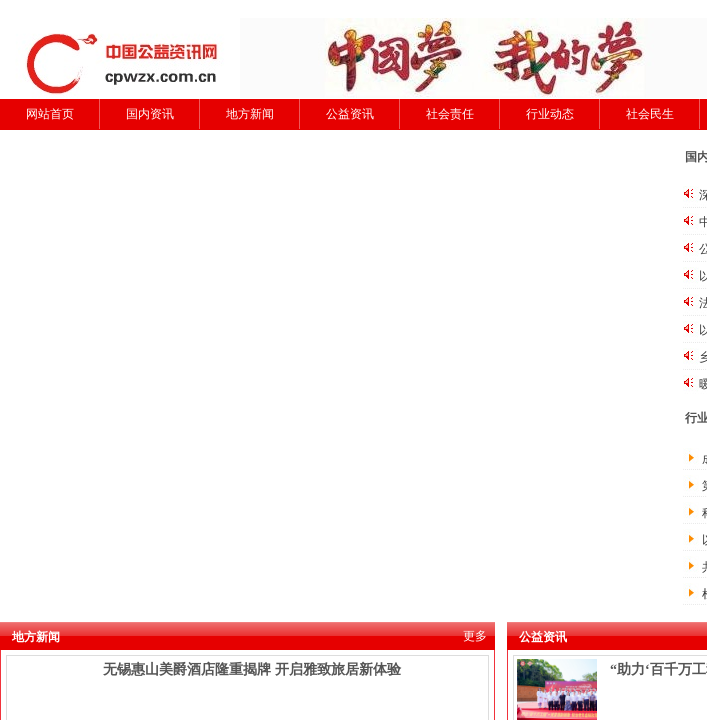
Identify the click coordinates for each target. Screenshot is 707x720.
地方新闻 (250, 114)
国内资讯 (150, 114)
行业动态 (550, 114)
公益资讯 (350, 114)
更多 (475, 636)
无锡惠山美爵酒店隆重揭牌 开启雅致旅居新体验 (252, 669)
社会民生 (650, 114)
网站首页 (50, 114)
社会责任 (450, 114)
